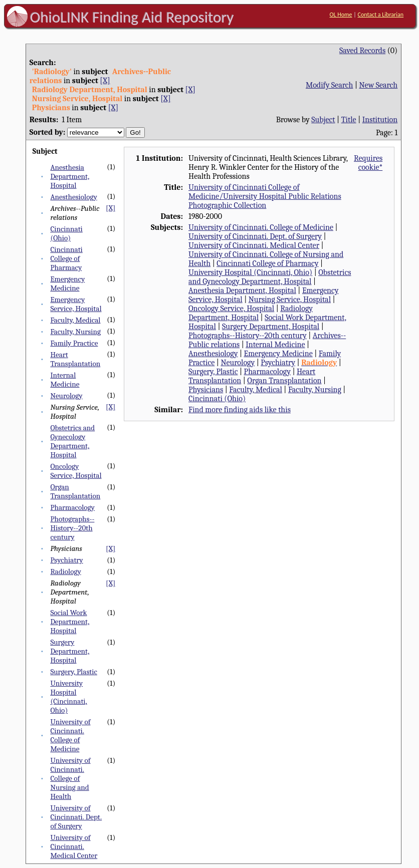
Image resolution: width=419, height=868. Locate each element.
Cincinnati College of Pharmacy (66, 258)
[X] (105, 81)
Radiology (65, 571)
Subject (323, 120)
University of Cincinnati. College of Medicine (70, 735)
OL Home (341, 15)
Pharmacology (72, 507)
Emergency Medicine (67, 283)
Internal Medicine (65, 380)
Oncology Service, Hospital (76, 471)
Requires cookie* (368, 163)
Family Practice (74, 343)
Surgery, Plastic (74, 672)
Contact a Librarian (381, 15)
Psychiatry (66, 560)
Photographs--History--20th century (72, 528)
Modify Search (329, 85)
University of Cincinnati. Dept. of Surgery (76, 817)
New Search (379, 85)
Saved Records (362, 51)
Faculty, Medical (75, 320)
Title (349, 120)
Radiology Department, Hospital (251, 313)
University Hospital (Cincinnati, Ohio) (68, 697)
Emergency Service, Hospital (76, 304)
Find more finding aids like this (240, 410)
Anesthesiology (73, 197)
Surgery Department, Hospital (70, 651)
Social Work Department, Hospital (70, 622)
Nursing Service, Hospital (290, 300)
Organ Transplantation (75, 491)
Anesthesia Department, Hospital (70, 176)
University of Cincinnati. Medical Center (74, 846)
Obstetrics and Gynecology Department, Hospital (72, 441)
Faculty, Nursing (75, 332)
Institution (380, 120)
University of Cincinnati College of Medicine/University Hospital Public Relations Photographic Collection (265, 196)
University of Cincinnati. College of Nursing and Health (70, 778)
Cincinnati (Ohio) (66, 233)
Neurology (66, 396)
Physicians (206, 390)
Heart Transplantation (75, 359)
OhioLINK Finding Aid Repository (132, 17)
